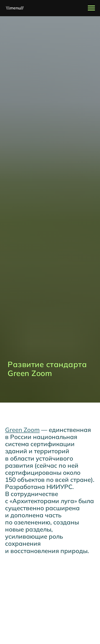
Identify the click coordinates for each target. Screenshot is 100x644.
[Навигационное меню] (91, 8)
